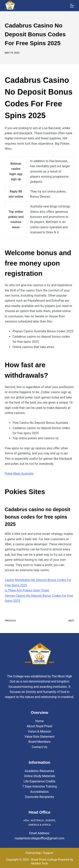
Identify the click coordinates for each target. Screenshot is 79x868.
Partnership (33, 853)
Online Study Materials (39, 776)
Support (48, 853)
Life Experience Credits (40, 781)
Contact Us (40, 747)
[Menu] (72, 6)
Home (39, 721)
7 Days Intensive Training (40, 786)
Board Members (39, 742)
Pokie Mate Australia (19, 474)
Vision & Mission (39, 731)
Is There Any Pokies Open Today (27, 590)
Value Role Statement (40, 737)
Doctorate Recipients (39, 797)
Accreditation (40, 792)
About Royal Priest (40, 726)
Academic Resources (39, 771)
